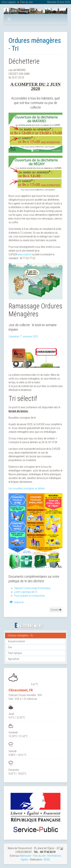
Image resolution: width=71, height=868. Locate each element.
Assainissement (16, 641)
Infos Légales (9, 2)
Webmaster (25, 856)
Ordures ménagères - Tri (20, 635)
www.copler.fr (25, 254)
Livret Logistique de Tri (26, 592)
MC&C (47, 860)
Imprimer (17, 602)
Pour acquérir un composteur (30, 596)
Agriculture (14, 659)
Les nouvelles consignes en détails (27, 488)
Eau (10, 647)
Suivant (56, 610)
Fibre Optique (15, 653)
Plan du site (26, 2)
